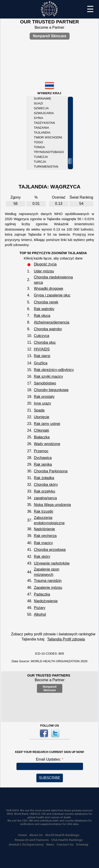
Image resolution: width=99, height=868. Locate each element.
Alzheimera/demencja (52, 322)
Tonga (39, 147)
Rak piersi (42, 356)
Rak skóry (42, 557)
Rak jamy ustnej (47, 424)
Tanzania (42, 128)
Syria (39, 118)
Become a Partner (49, 27)
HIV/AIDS (42, 349)
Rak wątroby (44, 309)
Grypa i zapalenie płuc (52, 295)
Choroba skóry (46, 485)
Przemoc (41, 451)
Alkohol (40, 614)
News (50, 844)
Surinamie (43, 98)
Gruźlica (41, 363)
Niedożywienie (46, 601)
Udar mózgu (44, 271)
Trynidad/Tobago (49, 152)
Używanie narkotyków (52, 563)
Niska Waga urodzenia (52, 505)
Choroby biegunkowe (51, 390)
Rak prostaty (44, 397)
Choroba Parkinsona (51, 471)
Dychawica (43, 458)
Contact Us (65, 844)
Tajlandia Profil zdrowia (66, 639)
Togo (39, 142)
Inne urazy (43, 403)
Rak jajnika (43, 464)
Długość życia (45, 264)
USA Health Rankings (67, 840)
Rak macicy (43, 543)
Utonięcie (42, 417)
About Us (36, 835)
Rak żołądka (44, 478)
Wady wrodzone (47, 444)
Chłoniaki (42, 430)
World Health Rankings (62, 835)
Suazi (39, 103)
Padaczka (42, 594)
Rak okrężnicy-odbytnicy (54, 370)
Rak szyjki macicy (48, 376)
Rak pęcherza (45, 536)
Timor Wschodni (48, 137)
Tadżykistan (44, 123)
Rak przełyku (45, 491)
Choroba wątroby (48, 329)
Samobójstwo (45, 383)
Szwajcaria (44, 113)
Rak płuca (42, 316)
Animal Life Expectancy (26, 844)
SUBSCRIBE (50, 778)
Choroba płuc (45, 342)
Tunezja (41, 157)
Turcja (40, 162)
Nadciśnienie (45, 529)
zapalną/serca (45, 498)
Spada (39, 410)
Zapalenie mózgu (48, 588)
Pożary (40, 608)
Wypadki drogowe (49, 289)
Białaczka (42, 437)
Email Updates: (49, 759)
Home (22, 835)
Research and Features (32, 840)
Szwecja (41, 108)
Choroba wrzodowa (50, 550)
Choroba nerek (46, 302)
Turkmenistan (46, 167)
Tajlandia (42, 133)
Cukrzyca (42, 336)
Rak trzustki (44, 511)
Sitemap (82, 844)
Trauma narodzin (48, 581)
